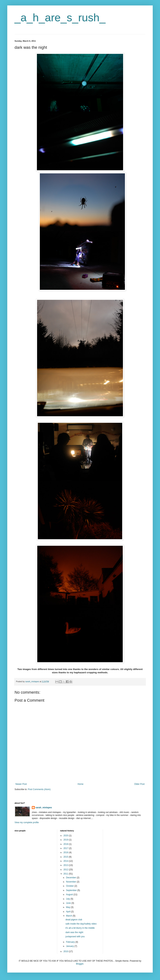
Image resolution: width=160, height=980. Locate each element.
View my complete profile (27, 822)
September (72, 890)
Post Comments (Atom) (39, 789)
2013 (66, 865)
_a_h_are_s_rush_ (60, 18)
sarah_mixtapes (44, 808)
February (71, 942)
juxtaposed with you (75, 937)
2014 (66, 861)
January (70, 946)
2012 (66, 870)
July (68, 899)
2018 (66, 844)
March (69, 916)
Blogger (80, 964)
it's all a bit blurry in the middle (80, 928)
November (71, 882)
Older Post (139, 784)
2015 (66, 857)
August (70, 894)
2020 (66, 836)
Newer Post (21, 784)
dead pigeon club (74, 920)
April (68, 912)
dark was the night (74, 932)
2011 (66, 874)
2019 (66, 840)
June (69, 903)
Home (81, 784)
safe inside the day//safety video (81, 924)
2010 (66, 951)
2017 (66, 848)
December (71, 878)
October (70, 886)
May (68, 907)
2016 (66, 852)
